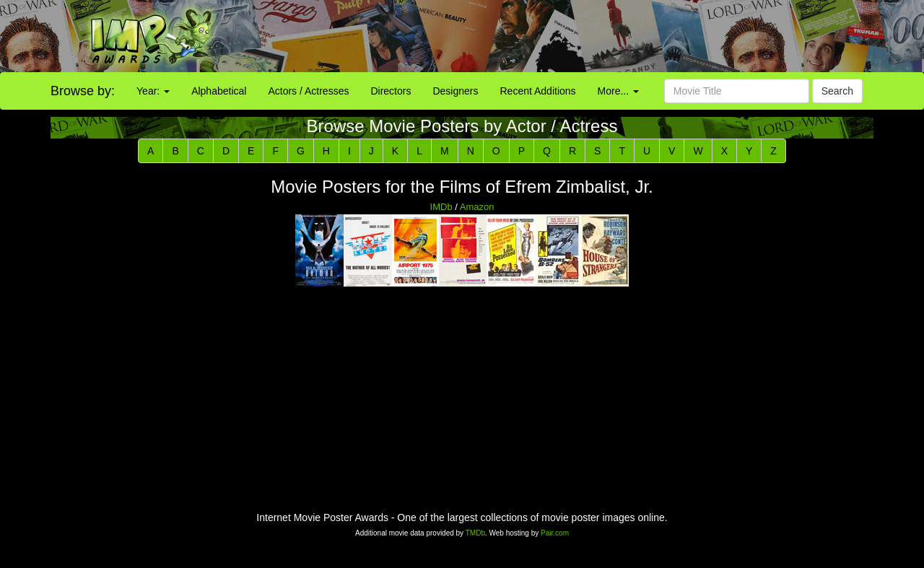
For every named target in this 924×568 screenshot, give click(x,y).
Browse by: (83, 91)
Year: (153, 91)
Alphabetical (219, 91)
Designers (455, 91)
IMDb (441, 207)
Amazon (477, 207)
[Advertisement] (577, 36)
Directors (391, 91)
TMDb (475, 533)
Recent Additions (538, 91)
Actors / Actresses (308, 91)
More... (618, 91)
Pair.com (555, 533)
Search (837, 91)
